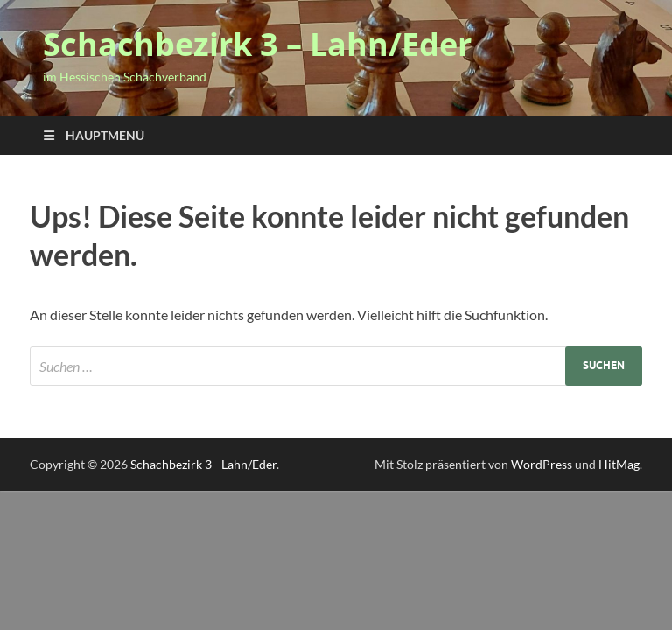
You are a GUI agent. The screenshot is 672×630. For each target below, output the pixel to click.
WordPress (542, 464)
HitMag (619, 464)
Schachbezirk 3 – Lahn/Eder (257, 44)
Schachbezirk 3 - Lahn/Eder (203, 464)
